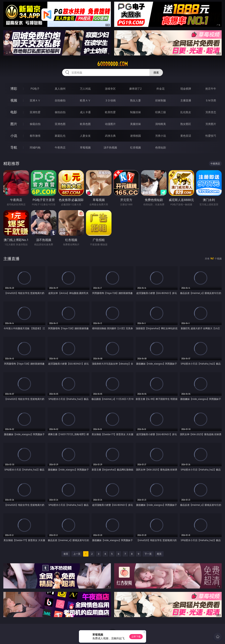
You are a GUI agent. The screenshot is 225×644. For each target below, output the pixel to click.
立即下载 (136, 637)
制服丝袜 (136, 112)
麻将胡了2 (135, 89)
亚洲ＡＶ (35, 100)
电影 (14, 112)
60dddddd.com (113, 64)
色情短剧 (161, 147)
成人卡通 (85, 112)
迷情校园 (136, 136)
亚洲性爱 (35, 112)
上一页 (77, 554)
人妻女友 (85, 136)
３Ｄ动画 (110, 100)
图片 (14, 124)
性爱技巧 (211, 136)
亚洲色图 (60, 124)
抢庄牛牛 (211, 89)
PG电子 (35, 89)
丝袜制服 (161, 100)
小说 (14, 136)
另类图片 (211, 124)
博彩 (14, 89)
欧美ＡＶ (85, 100)
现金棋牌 (186, 89)
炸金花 (161, 89)
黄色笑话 (186, 136)
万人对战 (85, 89)
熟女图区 (186, 124)
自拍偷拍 (60, 100)
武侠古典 (110, 136)
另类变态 (211, 112)
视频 (14, 100)
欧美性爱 (110, 112)
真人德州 (60, 89)
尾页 (159, 554)
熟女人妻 (136, 100)
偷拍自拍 (60, 112)
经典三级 (161, 112)
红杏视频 (136, 147)
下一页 (148, 554)
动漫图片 (110, 124)
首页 (66, 554)
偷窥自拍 (35, 124)
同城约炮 (35, 147)
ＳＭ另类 (211, 100)
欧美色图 (85, 124)
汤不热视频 (110, 147)
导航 (14, 147)
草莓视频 (85, 147)
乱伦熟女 (186, 112)
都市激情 (35, 136)
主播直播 (186, 100)
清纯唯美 (161, 124)
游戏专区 (110, 89)
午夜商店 (60, 147)
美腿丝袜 (136, 124)
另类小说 (161, 136)
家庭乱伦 (60, 136)
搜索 (156, 72)
